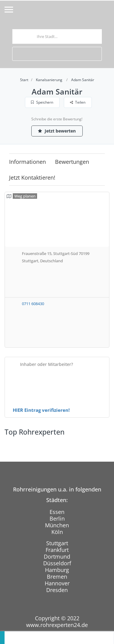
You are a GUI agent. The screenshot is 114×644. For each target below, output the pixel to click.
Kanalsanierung (49, 80)
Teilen (78, 102)
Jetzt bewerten (57, 131)
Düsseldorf (57, 563)
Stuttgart (57, 543)
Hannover (57, 583)
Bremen (57, 577)
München (57, 525)
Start (24, 80)
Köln (57, 532)
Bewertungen (72, 162)
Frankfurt (57, 550)
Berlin (57, 518)
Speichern (42, 102)
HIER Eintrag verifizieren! (41, 410)
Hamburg (57, 570)
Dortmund (57, 556)
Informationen (28, 162)
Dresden (57, 590)
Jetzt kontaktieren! (32, 177)
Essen (57, 512)
